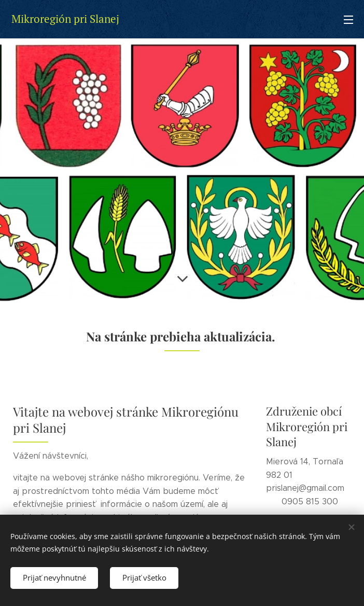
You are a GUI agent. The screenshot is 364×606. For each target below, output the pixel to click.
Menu (348, 20)
